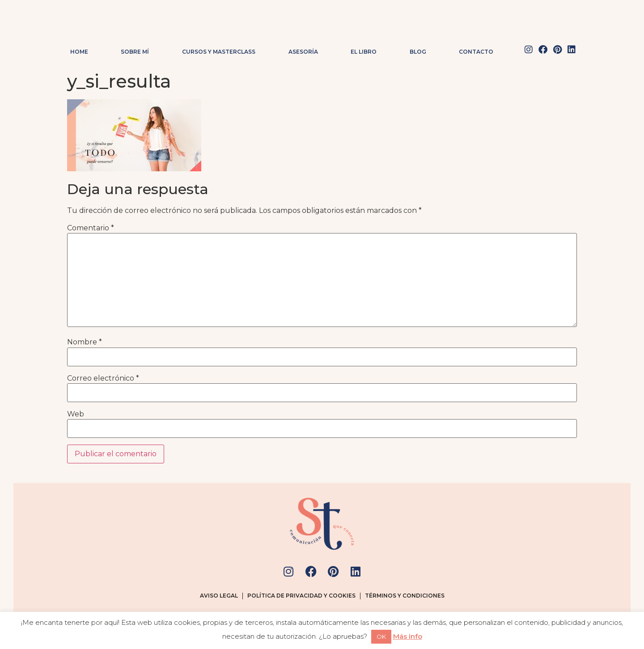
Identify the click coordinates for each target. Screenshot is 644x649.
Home (79, 52)
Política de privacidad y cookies (301, 596)
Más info (408, 636)
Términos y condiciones (405, 596)
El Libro (364, 52)
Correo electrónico (103, 378)
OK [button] (381, 636)
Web (76, 414)
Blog (418, 52)
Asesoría (303, 52)
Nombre (85, 342)
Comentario (91, 228)
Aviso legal (219, 596)
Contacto (476, 52)
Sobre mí (135, 52)
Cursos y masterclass (219, 52)
